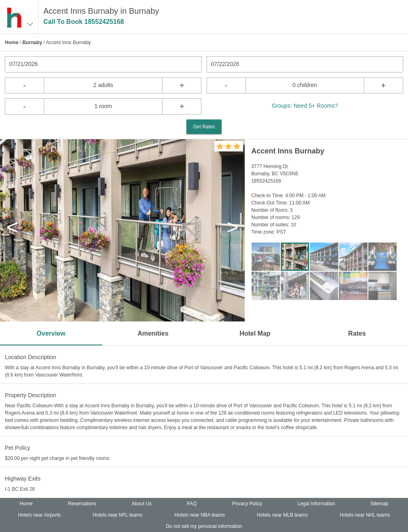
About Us (142, 504)
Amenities (153, 333)
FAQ (192, 504)
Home (12, 43)
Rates (357, 333)
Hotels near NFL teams (118, 515)
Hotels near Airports (39, 515)
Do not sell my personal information (204, 526)
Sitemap (379, 504)
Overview (51, 333)
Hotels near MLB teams (282, 515)
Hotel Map (255, 333)
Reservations (82, 504)
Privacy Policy (247, 504)
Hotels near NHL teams (365, 515)
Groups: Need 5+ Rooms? (305, 106)
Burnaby (32, 43)
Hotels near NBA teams (200, 515)
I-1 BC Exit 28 (20, 489)
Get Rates (204, 127)
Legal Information (316, 504)
